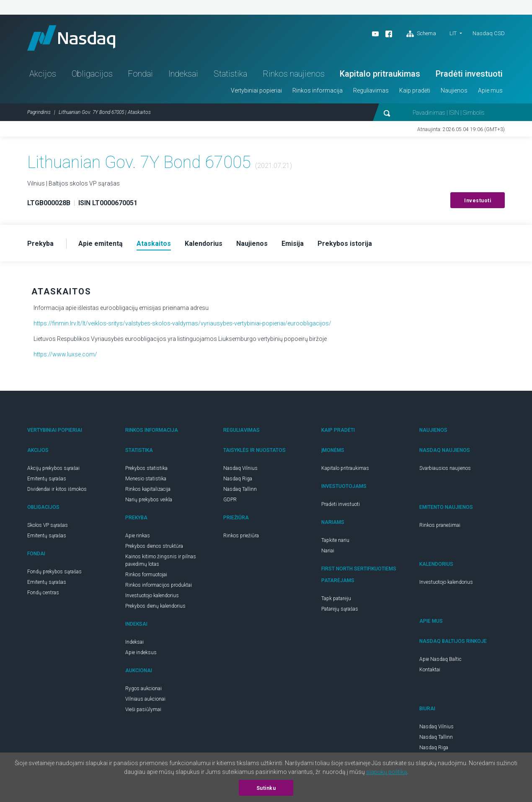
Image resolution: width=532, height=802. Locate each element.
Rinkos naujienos (294, 74)
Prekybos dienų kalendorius (155, 606)
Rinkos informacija (318, 90)
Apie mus (490, 90)
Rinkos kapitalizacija (148, 489)
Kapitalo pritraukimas (380, 74)
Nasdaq (71, 38)
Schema (421, 34)
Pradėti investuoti (469, 74)
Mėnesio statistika (146, 479)
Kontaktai (430, 670)
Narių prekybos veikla (149, 500)
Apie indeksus (141, 652)
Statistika (230, 74)
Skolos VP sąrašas (48, 525)
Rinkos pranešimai (440, 525)
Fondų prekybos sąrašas (54, 572)
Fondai (140, 74)
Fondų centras (43, 593)
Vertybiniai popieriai (256, 90)
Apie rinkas (138, 536)
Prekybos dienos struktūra (154, 546)
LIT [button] (453, 33)
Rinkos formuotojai (146, 575)
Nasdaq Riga (238, 479)
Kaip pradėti (415, 90)
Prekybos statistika (146, 468)
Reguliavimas (371, 90)
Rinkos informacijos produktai (159, 585)
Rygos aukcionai (143, 689)
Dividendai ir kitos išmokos (57, 489)
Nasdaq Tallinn (240, 489)
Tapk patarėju (336, 598)
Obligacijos (92, 74)
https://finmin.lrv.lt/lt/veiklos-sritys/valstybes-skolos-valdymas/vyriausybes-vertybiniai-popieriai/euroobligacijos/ (182, 323)
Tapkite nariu (335, 540)
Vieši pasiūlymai (143, 709)
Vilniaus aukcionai (145, 699)
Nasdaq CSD (489, 33)
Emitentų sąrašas (47, 479)
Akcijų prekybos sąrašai (53, 468)
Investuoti (478, 201)
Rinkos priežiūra (241, 536)
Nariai (328, 551)
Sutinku (266, 788)
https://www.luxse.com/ (65, 354)
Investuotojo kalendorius (152, 596)
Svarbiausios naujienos (445, 468)
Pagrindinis (39, 112)
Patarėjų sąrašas (340, 609)
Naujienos (454, 90)
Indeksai (183, 74)
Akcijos (43, 74)
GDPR (230, 500)
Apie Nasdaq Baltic (440, 659)
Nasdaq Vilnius (240, 468)
